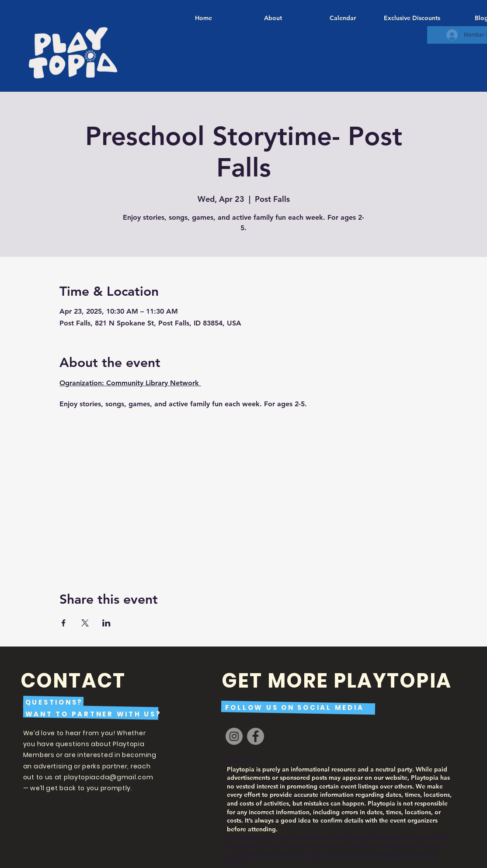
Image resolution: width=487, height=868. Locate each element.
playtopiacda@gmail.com (108, 777)
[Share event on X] (85, 623)
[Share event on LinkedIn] (106, 623)
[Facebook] (256, 736)
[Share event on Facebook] (64, 623)
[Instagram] (234, 736)
